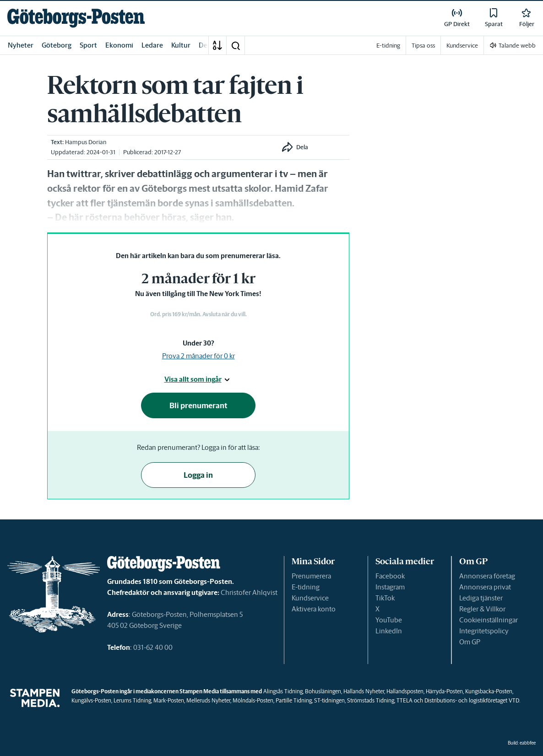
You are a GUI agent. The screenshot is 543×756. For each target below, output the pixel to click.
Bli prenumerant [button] (198, 405)
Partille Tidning (294, 700)
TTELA (405, 700)
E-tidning (306, 587)
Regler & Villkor (482, 609)
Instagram (390, 587)
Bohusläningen (323, 691)
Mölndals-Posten (253, 700)
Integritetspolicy (484, 631)
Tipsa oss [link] (423, 46)
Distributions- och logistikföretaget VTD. (472, 700)
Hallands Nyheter (364, 691)
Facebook (390, 576)
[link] (76, 18)
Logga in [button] (198, 475)
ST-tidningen (329, 700)
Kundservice (310, 598)
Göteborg (57, 45)
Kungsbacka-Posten (489, 691)
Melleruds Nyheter (208, 700)
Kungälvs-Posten (91, 700)
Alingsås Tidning (283, 691)
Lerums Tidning (132, 700)
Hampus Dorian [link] (86, 142)
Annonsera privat (485, 587)
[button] (235, 45)
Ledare (152, 45)
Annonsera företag (487, 576)
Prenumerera (311, 576)
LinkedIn (389, 631)
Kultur (181, 45)
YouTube (389, 620)
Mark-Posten (169, 700)
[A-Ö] (217, 45)
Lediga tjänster (481, 598)
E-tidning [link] (388, 46)
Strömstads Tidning (371, 700)
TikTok (385, 598)
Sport (88, 45)
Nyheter (21, 45)
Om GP (470, 642)
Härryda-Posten (444, 691)
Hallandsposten (405, 691)
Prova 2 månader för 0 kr (198, 356)
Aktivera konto (314, 609)
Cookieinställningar (489, 620)
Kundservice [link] (462, 46)
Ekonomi (119, 45)
